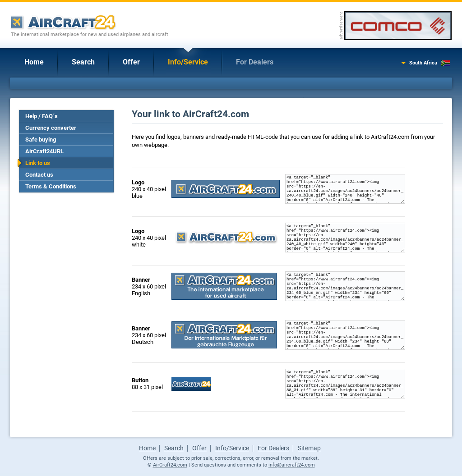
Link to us (38, 163)
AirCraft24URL (44, 151)
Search (83, 62)
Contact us (39, 175)
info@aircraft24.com (292, 465)
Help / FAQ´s (42, 116)
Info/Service (188, 62)
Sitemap (309, 448)
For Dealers (255, 62)
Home (34, 62)
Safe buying (41, 140)
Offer (131, 62)
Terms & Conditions (51, 186)
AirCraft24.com (170, 465)
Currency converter (51, 128)
